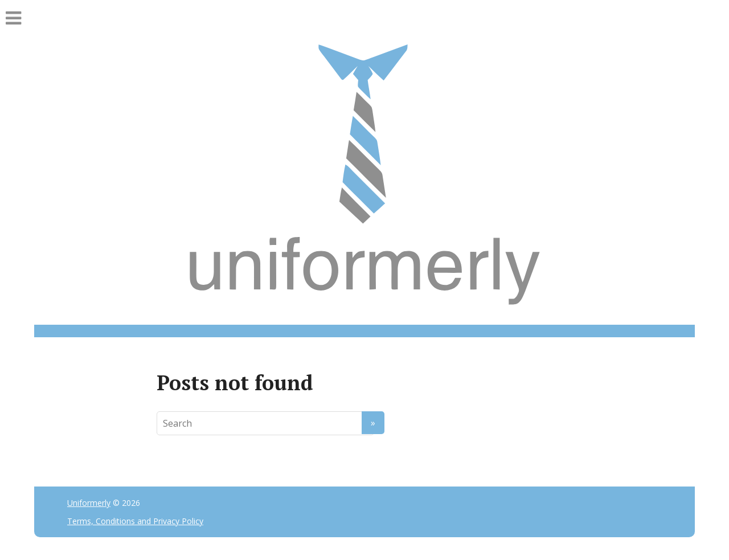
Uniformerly (89, 503)
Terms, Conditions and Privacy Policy (135, 521)
